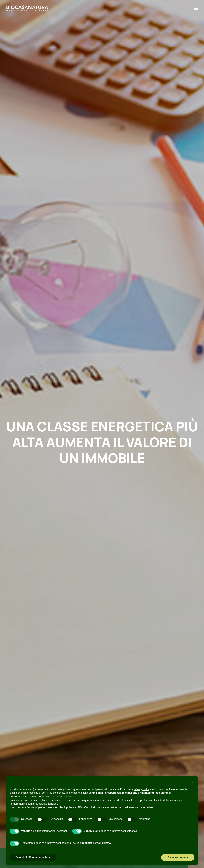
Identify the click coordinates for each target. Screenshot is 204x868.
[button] (37, 578)
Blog (60, 769)
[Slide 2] (104, 671)
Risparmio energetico (44, 565)
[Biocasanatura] (27, 8)
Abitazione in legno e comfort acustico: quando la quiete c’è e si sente (102, 628)
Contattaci (50, 496)
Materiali (117, 574)
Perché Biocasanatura (75, 751)
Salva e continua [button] (178, 857)
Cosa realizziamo (71, 763)
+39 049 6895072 (18, 759)
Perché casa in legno (44, 573)
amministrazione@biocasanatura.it (31, 753)
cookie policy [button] (63, 797)
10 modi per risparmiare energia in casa (36, 617)
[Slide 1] (100, 671)
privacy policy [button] (142, 789)
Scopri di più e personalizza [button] (33, 857)
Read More (27, 650)
